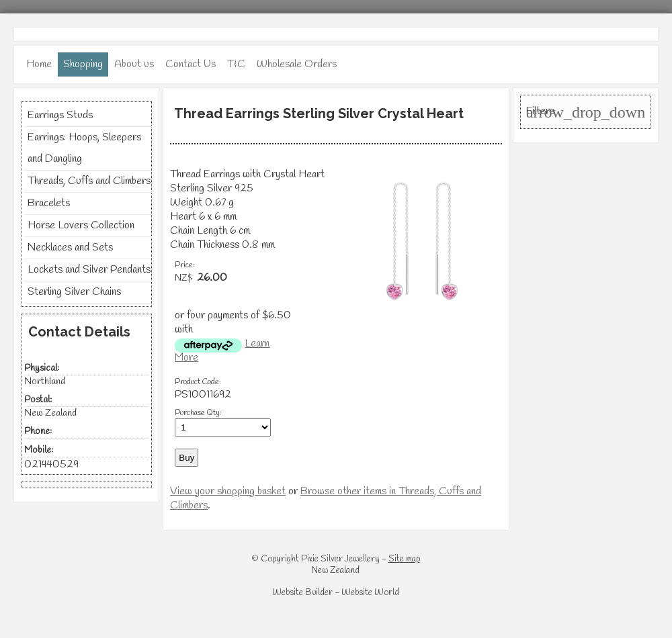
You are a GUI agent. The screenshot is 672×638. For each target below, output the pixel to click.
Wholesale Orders (297, 64)
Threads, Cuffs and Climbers (89, 181)
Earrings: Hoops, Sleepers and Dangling (84, 148)
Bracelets (49, 203)
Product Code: (198, 382)
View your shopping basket (228, 491)
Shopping (83, 64)
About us (134, 64)
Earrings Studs (60, 115)
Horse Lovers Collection (81, 225)
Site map (404, 559)
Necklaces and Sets (70, 247)
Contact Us (191, 64)
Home (39, 64)
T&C (236, 64)
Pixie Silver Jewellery (340, 559)
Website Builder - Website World (336, 593)
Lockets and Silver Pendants (89, 270)
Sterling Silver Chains (74, 292)
